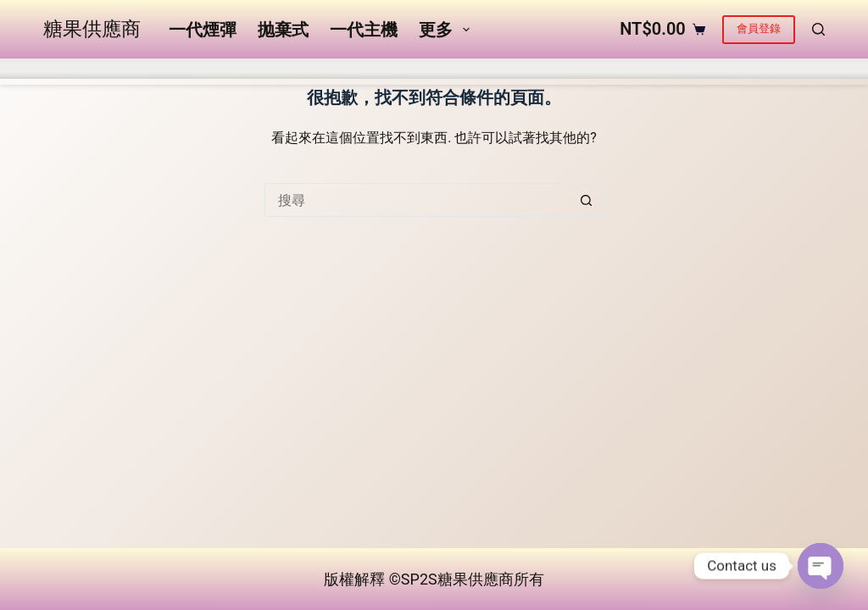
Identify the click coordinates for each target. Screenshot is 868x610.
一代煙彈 (200, 58)
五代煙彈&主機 (473, 58)
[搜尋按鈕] (587, 258)
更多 (580, 58)
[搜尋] (818, 59)
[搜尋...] (417, 258)
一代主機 (361, 58)
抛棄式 (281, 58)
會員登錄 (759, 58)
